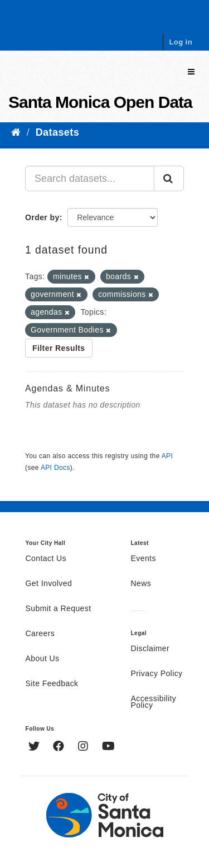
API (167, 456)
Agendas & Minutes (67, 388)
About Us (43, 659)
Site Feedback (52, 684)
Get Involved (49, 584)
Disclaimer (150, 649)
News (141, 584)
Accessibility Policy (154, 702)
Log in (181, 42)
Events (144, 559)
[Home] (16, 132)
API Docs (55, 468)
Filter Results (59, 348)
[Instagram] (84, 747)
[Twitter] (35, 747)
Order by (42, 217)
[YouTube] (108, 747)
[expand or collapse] (191, 72)
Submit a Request (59, 609)
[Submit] (169, 178)
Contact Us (46, 559)
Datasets (57, 132)
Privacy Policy (157, 674)
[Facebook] (60, 747)
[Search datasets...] (90, 178)
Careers (40, 634)
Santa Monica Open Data (100, 102)
